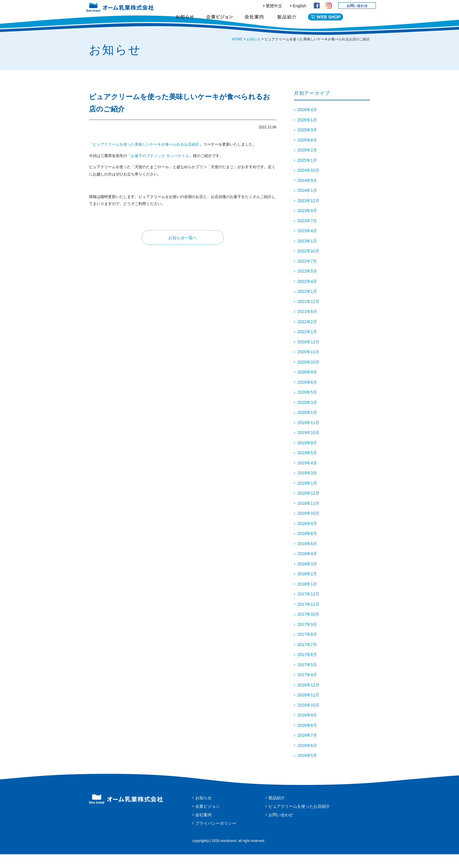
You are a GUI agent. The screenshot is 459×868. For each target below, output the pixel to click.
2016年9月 (307, 729)
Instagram (329, 6)
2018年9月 (307, 537)
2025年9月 (307, 144)
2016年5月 (307, 769)
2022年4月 (307, 295)
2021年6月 (307, 325)
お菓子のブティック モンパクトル (160, 169)
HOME (237, 53)
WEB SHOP (326, 21)
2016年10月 (308, 719)
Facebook (317, 6)
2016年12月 (308, 699)
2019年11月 (308, 436)
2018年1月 (307, 598)
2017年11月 (308, 618)
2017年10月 (308, 628)
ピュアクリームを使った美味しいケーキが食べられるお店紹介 (146, 158)
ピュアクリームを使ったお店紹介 (299, 820)
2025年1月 (307, 174)
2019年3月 (307, 487)
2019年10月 (308, 446)
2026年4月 (307, 123)
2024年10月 (308, 184)
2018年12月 (308, 507)
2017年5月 (307, 678)
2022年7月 (307, 275)
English (299, 6)
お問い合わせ (357, 6)
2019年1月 (307, 497)
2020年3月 (307, 416)
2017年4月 (307, 688)
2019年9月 (307, 457)
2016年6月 (307, 759)
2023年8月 (307, 224)
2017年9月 (307, 638)
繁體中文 (274, 6)
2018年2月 (307, 588)
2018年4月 (307, 567)
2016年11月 (308, 709)
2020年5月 (307, 406)
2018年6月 (307, 557)
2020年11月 (308, 366)
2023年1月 (307, 255)
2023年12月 (308, 214)
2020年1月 (307, 426)
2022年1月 (307, 305)
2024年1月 (307, 204)
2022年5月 (307, 285)
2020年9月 (307, 386)
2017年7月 (307, 658)
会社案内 (254, 22)
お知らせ (185, 22)
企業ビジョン (219, 22)
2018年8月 (307, 547)
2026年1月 (307, 134)
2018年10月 (308, 527)
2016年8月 (307, 739)
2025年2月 (307, 164)
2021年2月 (307, 335)
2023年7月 (307, 235)
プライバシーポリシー (216, 837)
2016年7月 (307, 749)
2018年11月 (308, 517)
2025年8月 (307, 154)
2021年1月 (307, 345)
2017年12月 (308, 608)
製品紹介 (287, 22)
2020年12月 (308, 356)
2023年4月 (307, 244)
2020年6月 (307, 396)
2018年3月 (307, 578)
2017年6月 (307, 668)
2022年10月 (308, 265)
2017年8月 (307, 648)
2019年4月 (307, 477)
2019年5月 (307, 466)
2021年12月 (308, 315)
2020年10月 (308, 376)
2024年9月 (307, 194)
